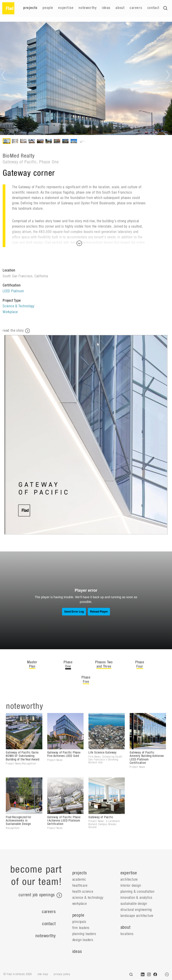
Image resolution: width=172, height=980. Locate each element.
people (78, 915)
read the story (16, 331)
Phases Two (104, 665)
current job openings (40, 895)
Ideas (106, 8)
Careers (136, 8)
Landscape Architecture (137, 916)
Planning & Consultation (138, 892)
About (120, 8)
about (126, 927)
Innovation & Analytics (137, 898)
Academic (79, 880)
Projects (30, 8)
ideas (77, 952)
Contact (153, 8)
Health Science (83, 892)
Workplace (10, 312)
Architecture (129, 880)
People (48, 8)
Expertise (66, 8)
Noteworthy (88, 8)
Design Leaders (83, 940)
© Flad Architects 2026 (18, 974)
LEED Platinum (13, 291)
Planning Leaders (84, 934)
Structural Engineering (136, 910)
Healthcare (80, 886)
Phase (68, 665)
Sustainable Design (134, 904)
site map (43, 974)
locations (127, 934)
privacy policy (62, 974)
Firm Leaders (81, 928)
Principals (79, 922)
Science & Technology (19, 306)
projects (80, 873)
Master (32, 665)
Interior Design (131, 886)
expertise (129, 873)
